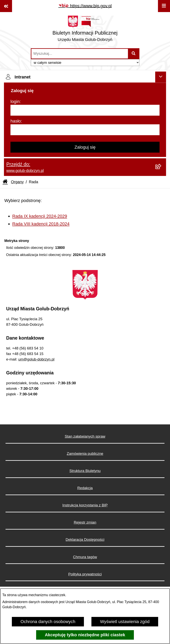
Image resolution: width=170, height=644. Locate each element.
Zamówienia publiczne (85, 454)
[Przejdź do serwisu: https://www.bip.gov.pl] (85, 6)
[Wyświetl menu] (164, 6)
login (15, 102)
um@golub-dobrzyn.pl (36, 359)
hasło (16, 121)
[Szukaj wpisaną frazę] (134, 54)
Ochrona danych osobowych (48, 622)
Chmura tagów (85, 557)
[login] (85, 110)
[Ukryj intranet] (161, 77)
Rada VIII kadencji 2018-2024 (41, 224)
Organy (17, 182)
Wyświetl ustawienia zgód (125, 622)
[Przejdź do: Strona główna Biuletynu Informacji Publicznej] (5, 182)
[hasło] (85, 130)
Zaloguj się (85, 147)
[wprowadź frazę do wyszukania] (80, 54)
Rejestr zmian (85, 522)
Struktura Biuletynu (85, 471)
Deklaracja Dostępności (85, 540)
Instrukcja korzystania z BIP (85, 505)
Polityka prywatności (85, 574)
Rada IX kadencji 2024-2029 (40, 216)
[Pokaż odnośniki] (6, 6)
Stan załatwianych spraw (85, 436)
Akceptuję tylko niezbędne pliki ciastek (85, 635)
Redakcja (85, 488)
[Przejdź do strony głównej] (85, 30)
